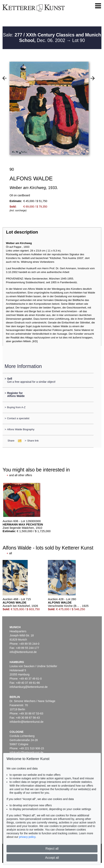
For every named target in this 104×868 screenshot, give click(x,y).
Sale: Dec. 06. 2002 (52, 38)
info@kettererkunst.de (23, 652)
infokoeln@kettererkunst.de (26, 753)
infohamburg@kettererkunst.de (28, 687)
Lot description (22, 232)
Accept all (52, 858)
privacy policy (27, 837)
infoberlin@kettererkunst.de (26, 722)
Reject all (52, 849)
